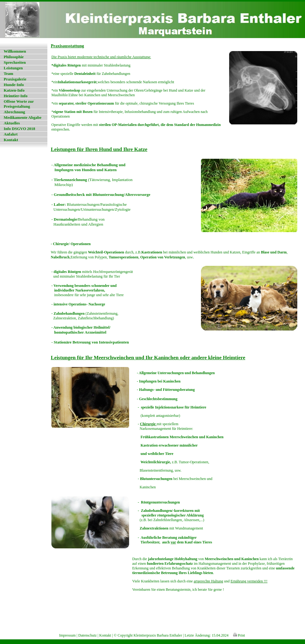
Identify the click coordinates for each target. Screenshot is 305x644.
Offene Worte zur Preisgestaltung (19, 104)
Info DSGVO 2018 (20, 129)
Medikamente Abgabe (23, 117)
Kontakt (11, 140)
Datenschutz (87, 635)
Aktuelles (12, 123)
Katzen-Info (14, 90)
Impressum (67, 635)
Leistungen (13, 68)
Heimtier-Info (16, 96)
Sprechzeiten (15, 62)
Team (9, 73)
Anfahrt (11, 134)
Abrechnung (14, 112)
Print (239, 635)
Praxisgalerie (15, 79)
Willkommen (15, 51)
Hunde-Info (14, 85)
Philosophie (14, 57)
